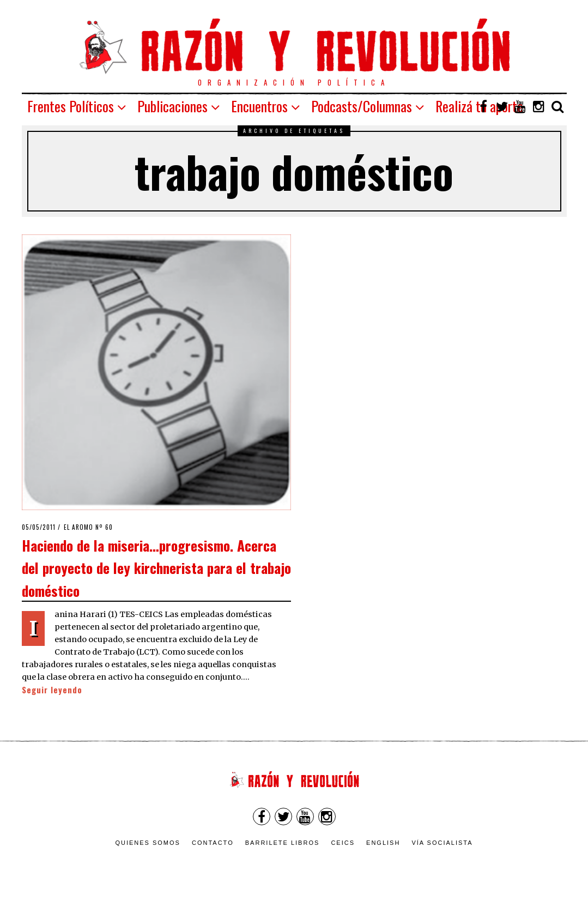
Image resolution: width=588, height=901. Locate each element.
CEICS (343, 843)
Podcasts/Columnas (362, 106)
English (383, 843)
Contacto (213, 843)
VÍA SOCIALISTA (442, 843)
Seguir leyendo (52, 690)
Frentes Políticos (71, 106)
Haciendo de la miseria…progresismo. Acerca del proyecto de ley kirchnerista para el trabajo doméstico (156, 568)
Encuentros (259, 106)
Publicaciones (172, 106)
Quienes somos (148, 843)
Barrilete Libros (283, 843)
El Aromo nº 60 (88, 527)
